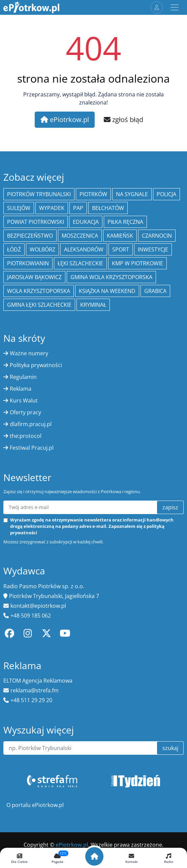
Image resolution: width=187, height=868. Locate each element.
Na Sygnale (132, 194)
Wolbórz (42, 249)
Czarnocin (157, 236)
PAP (78, 208)
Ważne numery (29, 353)
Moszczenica (80, 236)
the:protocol (26, 436)
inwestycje (153, 249)
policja (166, 194)
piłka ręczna (125, 222)
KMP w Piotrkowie (137, 263)
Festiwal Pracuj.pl (32, 448)
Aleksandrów (84, 249)
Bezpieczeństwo (30, 236)
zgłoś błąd (123, 119)
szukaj (170, 748)
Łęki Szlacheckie (80, 263)
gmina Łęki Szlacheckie (39, 305)
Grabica (155, 291)
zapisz (170, 507)
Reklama (21, 389)
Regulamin (23, 377)
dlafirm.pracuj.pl (31, 424)
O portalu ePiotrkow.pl (35, 805)
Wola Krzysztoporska (39, 291)
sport (121, 249)
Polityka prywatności (36, 365)
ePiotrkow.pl (65, 119)
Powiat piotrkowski (36, 222)
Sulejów (19, 208)
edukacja (86, 222)
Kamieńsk (120, 236)
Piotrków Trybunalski (39, 194)
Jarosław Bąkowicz (34, 277)
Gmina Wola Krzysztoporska (111, 277)
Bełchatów (108, 208)
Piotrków (93, 194)
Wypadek (52, 208)
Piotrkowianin (28, 263)
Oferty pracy (25, 412)
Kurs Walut (24, 400)
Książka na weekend (107, 291)
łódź (14, 249)
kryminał (93, 305)
